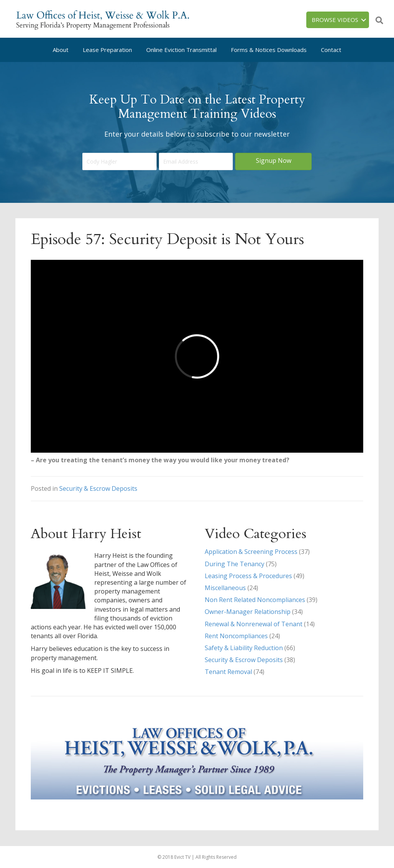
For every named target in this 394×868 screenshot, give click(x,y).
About (61, 50)
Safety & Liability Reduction (244, 648)
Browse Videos (335, 20)
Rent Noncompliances (236, 636)
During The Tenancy (235, 564)
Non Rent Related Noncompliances (255, 600)
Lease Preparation (107, 50)
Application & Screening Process (251, 552)
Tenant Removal (228, 672)
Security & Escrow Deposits (98, 488)
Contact (331, 50)
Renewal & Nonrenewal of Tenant (254, 624)
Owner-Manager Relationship (248, 612)
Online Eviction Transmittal (181, 50)
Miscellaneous (225, 588)
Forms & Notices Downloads (269, 50)
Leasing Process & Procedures (248, 576)
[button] (273, 161)
